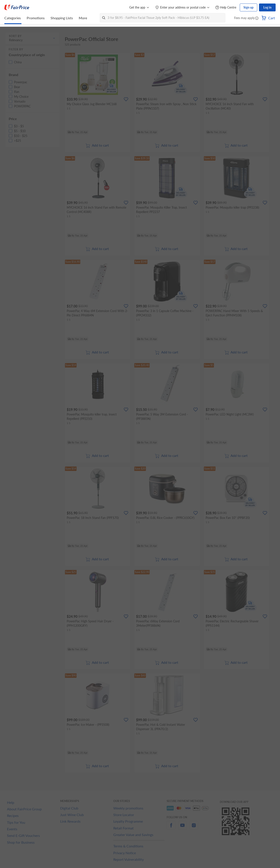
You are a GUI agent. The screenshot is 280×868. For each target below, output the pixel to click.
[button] (257, 18)
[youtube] (182, 828)
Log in (267, 7)
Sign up (248, 7)
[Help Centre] (226, 8)
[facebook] (171, 828)
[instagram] (194, 828)
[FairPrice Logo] (17, 7)
